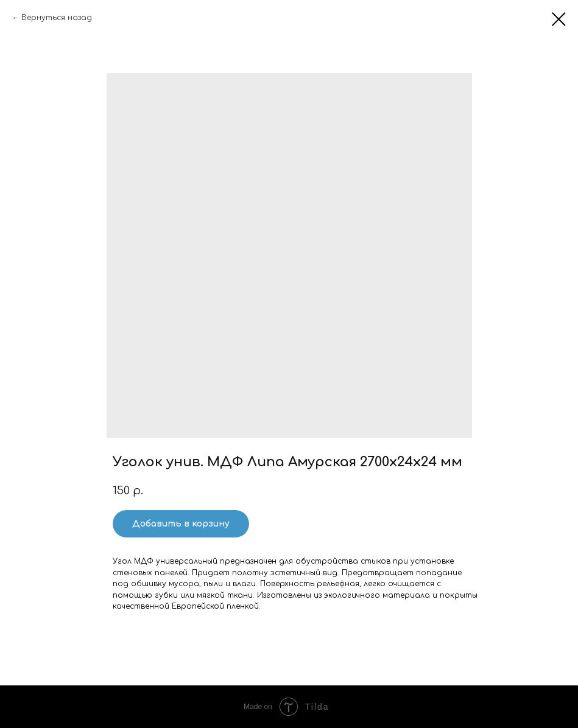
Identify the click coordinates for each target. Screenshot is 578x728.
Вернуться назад (57, 18)
